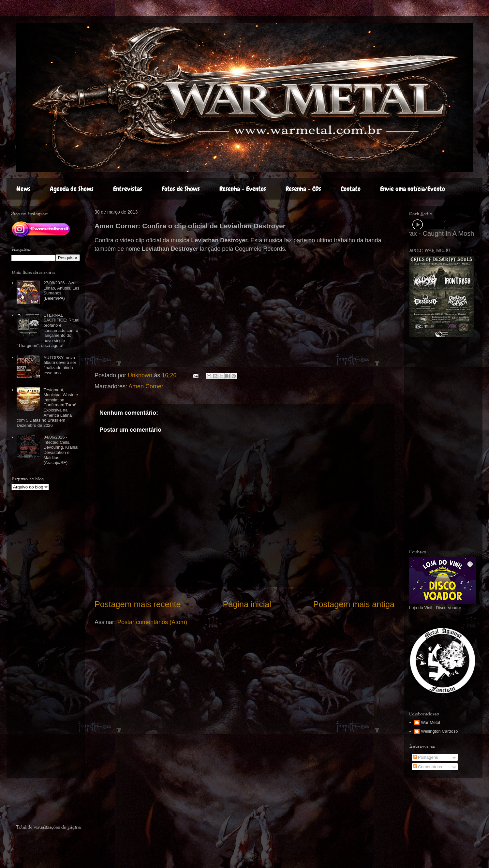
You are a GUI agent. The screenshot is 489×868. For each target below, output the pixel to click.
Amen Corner (146, 386)
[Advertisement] (54, 804)
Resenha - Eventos (243, 189)
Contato (351, 189)
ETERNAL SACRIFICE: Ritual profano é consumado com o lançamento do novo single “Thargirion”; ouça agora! (48, 330)
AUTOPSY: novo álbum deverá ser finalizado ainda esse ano (60, 365)
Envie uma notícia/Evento (413, 189)
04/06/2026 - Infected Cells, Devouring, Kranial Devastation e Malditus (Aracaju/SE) (61, 450)
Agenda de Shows (72, 189)
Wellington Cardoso (439, 731)
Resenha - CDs (303, 189)
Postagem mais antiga (354, 604)
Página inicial (247, 604)
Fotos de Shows (181, 189)
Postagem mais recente (138, 604)
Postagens (426, 757)
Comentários (428, 767)
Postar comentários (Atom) (152, 622)
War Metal (430, 722)
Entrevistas (128, 189)
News (23, 189)
